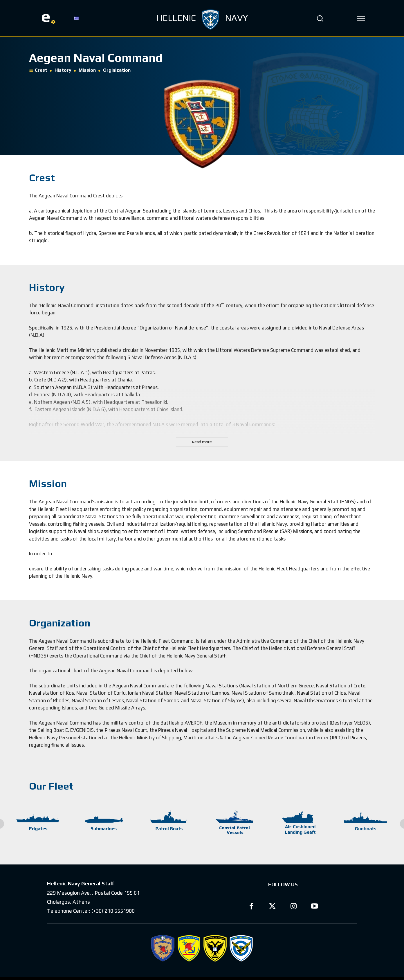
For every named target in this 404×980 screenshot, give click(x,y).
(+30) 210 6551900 (113, 911)
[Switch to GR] (76, 18)
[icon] (361, 18)
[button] (320, 18)
